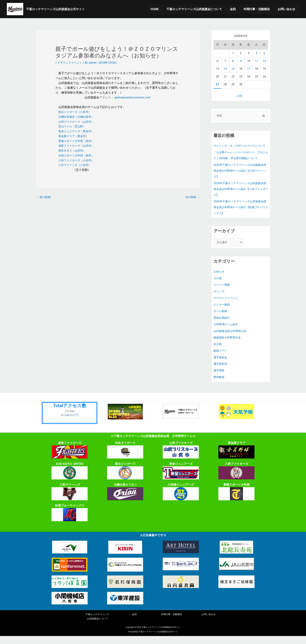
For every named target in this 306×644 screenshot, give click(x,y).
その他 (218, 285)
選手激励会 (221, 364)
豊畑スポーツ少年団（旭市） (77, 141)
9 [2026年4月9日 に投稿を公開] (241, 61)
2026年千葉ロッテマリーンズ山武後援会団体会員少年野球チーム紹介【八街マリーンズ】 (240, 177)
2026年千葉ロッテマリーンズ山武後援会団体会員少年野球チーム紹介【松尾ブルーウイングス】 (240, 214)
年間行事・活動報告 (260, 9)
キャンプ (219, 298)
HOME (163, 9)
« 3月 (239, 96)
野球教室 (219, 384)
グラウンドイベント (71, 63)
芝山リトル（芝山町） (73, 126)
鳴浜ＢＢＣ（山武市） (73, 151)
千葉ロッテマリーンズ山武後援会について (201, 9)
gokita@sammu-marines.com (133, 97)
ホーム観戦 (221, 318)
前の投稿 (44, 197)
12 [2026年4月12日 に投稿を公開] (264, 61)
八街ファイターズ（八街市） (77, 160)
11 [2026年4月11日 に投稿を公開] (256, 61)
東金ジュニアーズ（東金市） (77, 131)
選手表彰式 (221, 371)
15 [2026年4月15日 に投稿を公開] (233, 69)
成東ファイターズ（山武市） (77, 146)
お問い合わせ (287, 9)
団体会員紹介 (222, 325)
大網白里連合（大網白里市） (77, 117)
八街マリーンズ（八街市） (76, 165)
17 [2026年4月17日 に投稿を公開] (249, 69)
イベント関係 (222, 292)
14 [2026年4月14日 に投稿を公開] (225, 69)
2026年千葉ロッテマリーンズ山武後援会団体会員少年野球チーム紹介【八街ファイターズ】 (240, 195)
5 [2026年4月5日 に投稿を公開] (264, 53)
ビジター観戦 (222, 312)
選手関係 (219, 377)
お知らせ (219, 279)
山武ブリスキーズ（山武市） (77, 122)
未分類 (218, 351)
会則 (238, 9)
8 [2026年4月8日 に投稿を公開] (233, 61)
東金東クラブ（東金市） (74, 136)
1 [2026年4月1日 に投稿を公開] (233, 53)
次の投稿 (192, 197)
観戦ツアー (221, 358)
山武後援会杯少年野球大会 (231, 338)
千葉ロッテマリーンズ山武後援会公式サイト (55, 9)
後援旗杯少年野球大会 (228, 345)
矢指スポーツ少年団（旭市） (77, 155)
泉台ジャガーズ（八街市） (76, 112)
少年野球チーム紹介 (227, 331)
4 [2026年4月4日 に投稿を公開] (256, 53)
